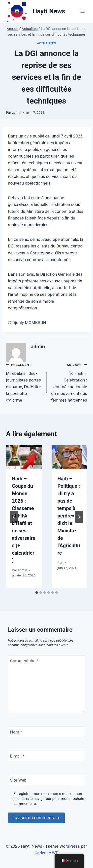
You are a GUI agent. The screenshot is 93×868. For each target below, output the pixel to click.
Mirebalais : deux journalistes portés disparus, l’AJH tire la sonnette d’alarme (24, 382)
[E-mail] (46, 756)
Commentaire (24, 661)
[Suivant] (79, 517)
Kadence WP (47, 853)
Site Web (18, 780)
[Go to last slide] (14, 517)
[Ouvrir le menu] (82, 11)
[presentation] (24, 457)
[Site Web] (46, 780)
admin (17, 112)
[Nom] (46, 732)
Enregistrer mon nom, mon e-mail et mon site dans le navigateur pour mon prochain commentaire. (49, 799)
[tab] (37, 593)
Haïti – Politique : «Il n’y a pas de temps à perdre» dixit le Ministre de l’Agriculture (69, 516)
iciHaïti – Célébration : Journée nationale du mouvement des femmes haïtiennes (69, 382)
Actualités (47, 43)
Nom (16, 732)
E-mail (17, 756)
